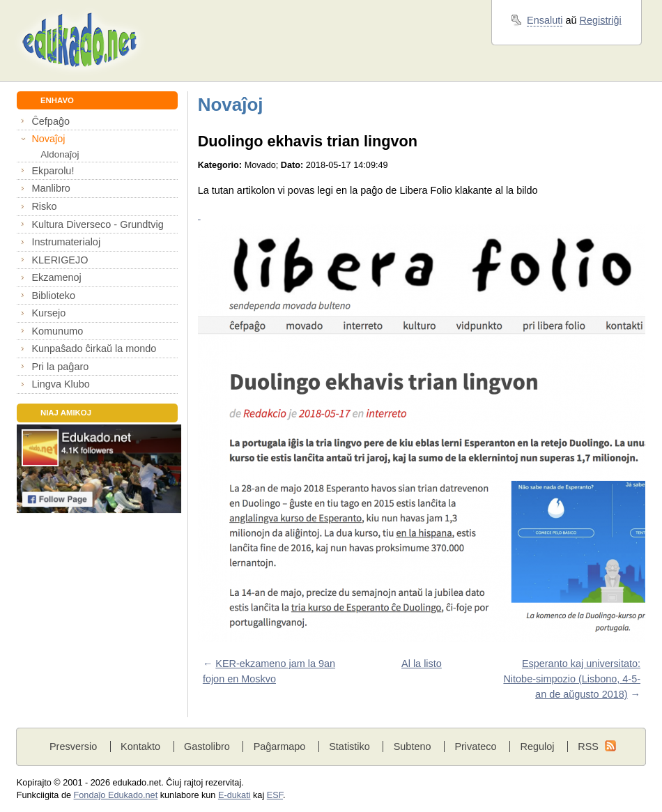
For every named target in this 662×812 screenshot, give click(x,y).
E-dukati (234, 795)
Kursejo (48, 313)
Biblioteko (53, 296)
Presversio (73, 746)
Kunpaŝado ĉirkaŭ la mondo (94, 348)
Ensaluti (545, 20)
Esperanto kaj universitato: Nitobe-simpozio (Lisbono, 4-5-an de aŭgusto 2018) (572, 679)
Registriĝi (601, 20)
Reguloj (537, 746)
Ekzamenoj (56, 277)
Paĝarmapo (280, 746)
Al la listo (422, 664)
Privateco (475, 746)
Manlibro (51, 188)
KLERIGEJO (60, 260)
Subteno (413, 746)
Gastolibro (207, 746)
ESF (275, 795)
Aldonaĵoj (60, 154)
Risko (44, 206)
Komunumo (57, 331)
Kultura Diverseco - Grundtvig (97, 224)
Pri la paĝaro (60, 367)
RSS (588, 746)
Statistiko (349, 746)
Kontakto (140, 746)
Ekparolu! (53, 171)
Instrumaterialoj (66, 242)
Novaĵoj (48, 139)
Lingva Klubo (60, 384)
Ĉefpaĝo (51, 121)
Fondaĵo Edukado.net (116, 795)
